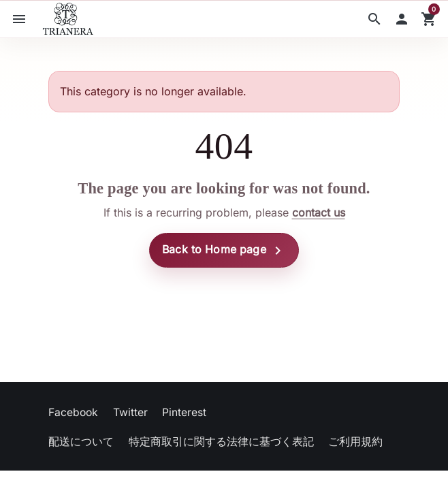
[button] (374, 19)
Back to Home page (224, 251)
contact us (319, 212)
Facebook (73, 412)
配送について (81, 442)
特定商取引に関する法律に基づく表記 (221, 442)
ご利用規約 (355, 442)
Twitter (130, 412)
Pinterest (184, 412)
